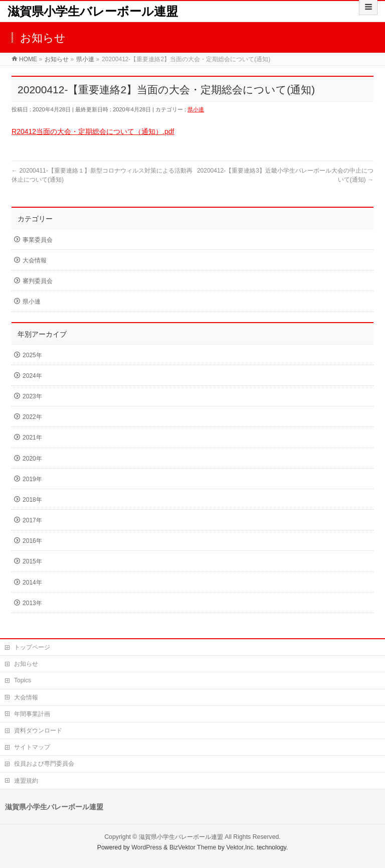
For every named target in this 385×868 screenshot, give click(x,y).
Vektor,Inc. (241, 847)
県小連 (196, 109)
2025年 (32, 355)
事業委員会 (38, 240)
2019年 (32, 479)
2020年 (32, 459)
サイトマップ (32, 747)
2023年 (32, 396)
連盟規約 (26, 781)
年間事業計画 (32, 714)
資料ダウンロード (38, 731)
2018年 (32, 500)
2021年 (32, 438)
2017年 (32, 520)
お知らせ (26, 664)
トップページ (32, 647)
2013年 (32, 603)
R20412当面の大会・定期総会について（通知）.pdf (93, 131)
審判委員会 (38, 281)
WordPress (147, 847)
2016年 (32, 541)
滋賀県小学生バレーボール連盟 (93, 11)
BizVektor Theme (193, 847)
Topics (23, 680)
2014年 (32, 583)
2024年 (32, 376)
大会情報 (35, 260)
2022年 (32, 417)
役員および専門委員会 (44, 764)
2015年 (32, 561)
